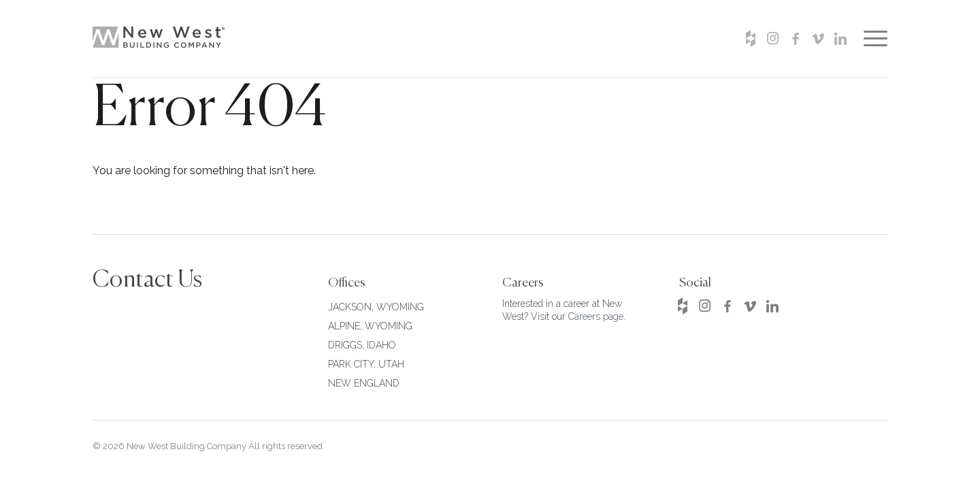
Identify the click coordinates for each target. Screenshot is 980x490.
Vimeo (818, 38)
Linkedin (840, 38)
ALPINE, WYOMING (370, 326)
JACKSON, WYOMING (376, 307)
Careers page (596, 316)
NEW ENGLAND (364, 383)
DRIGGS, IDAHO (362, 345)
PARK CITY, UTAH (366, 364)
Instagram (773, 38)
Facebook (795, 38)
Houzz (750, 38)
